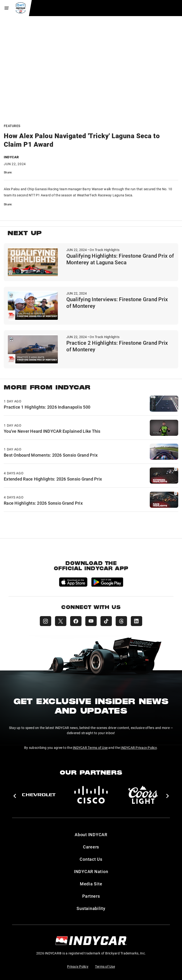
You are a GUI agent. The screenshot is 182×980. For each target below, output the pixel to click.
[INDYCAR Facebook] (76, 621)
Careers (91, 847)
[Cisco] (91, 795)
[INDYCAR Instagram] (45, 621)
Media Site (91, 884)
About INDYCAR (91, 834)
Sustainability (91, 908)
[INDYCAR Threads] (121, 621)
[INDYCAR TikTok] (106, 621)
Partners (91, 896)
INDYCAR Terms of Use (90, 748)
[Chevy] (39, 795)
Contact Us (91, 859)
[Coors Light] (143, 795)
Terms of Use (105, 966)
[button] (15, 796)
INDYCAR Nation (91, 871)
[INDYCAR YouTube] (91, 621)
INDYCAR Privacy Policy (139, 748)
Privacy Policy (78, 966)
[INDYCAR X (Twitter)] (61, 621)
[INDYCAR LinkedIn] (136, 621)
